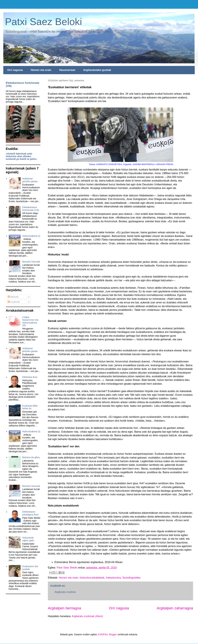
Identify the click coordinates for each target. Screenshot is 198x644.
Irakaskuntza (113, 578)
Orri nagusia (15, 70)
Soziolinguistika (131, 578)
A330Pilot (103, 634)
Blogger (113, 634)
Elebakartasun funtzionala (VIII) (31, 209)
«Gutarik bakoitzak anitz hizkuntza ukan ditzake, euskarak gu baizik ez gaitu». (22, 156)
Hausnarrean (67, 70)
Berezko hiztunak (31, 262)
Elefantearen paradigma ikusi (30, 513)
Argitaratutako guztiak (97, 70)
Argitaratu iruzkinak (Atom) (87, 616)
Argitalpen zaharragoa (175, 608)
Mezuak (13, 297)
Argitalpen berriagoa (65, 608)
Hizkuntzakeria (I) (31, 236)
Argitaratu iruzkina (65, 592)
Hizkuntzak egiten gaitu (28, 539)
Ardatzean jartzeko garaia (30, 180)
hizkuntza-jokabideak (92, 578)
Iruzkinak (14, 302)
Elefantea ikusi (30, 377)
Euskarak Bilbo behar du (30, 407)
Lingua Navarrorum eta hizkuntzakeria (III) (30, 321)
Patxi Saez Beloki (43, 22)
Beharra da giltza (31, 457)
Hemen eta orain (41, 70)
